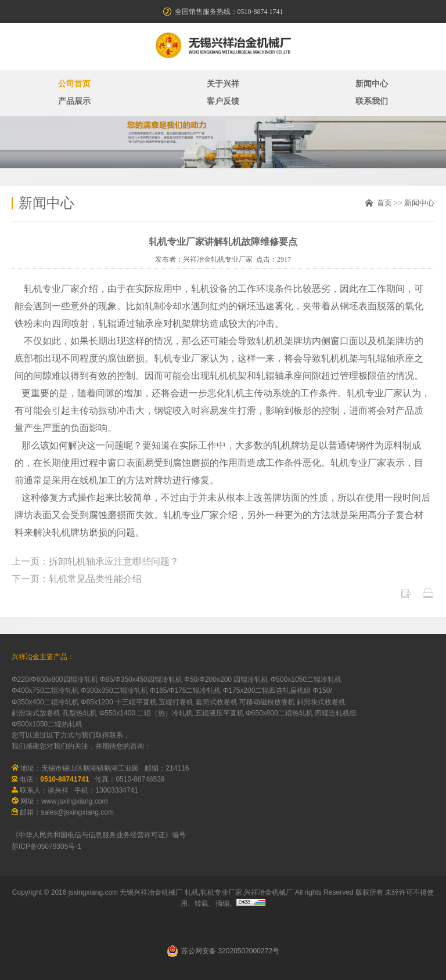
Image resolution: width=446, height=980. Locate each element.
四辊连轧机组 (336, 713)
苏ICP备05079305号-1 (46, 847)
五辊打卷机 (176, 702)
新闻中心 (372, 84)
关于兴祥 (223, 84)
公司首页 (74, 84)
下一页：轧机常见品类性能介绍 (77, 579)
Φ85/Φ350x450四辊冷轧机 (141, 679)
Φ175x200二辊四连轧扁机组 (267, 690)
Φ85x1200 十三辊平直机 (119, 702)
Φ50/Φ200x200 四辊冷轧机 (226, 679)
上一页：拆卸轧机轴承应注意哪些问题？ (95, 561)
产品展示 (74, 101)
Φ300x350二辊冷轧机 (114, 690)
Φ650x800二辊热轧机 (279, 713)
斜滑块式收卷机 (321, 702)
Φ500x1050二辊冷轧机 (306, 679)
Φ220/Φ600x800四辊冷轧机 (55, 679)
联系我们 (372, 101)
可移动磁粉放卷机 (267, 702)
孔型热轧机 (80, 713)
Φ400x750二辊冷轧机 (45, 690)
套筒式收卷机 (217, 702)
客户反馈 (223, 101)
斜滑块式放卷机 (36, 713)
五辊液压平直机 (220, 713)
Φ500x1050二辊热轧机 (47, 724)
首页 (384, 203)
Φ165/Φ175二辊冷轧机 (186, 690)
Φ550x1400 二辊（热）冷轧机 (146, 713)
